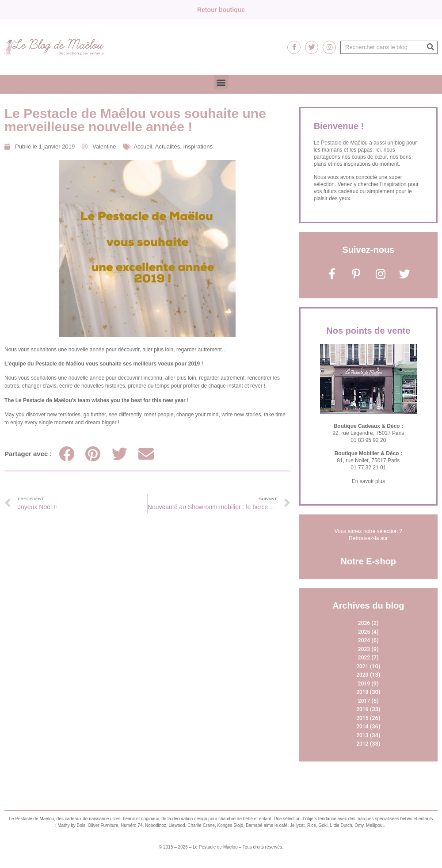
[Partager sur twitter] (120, 454)
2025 (364, 632)
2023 (364, 649)
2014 (362, 727)
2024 (364, 640)
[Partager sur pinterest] (93, 454)
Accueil (143, 147)
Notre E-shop (369, 561)
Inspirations (198, 147)
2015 (362, 718)
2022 (364, 658)
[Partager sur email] (146, 454)
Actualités (168, 147)
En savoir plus (368, 481)
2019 (364, 684)
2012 (362, 744)
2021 (362, 666)
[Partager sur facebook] (67, 454)
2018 (362, 692)
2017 (364, 701)
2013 (362, 735)
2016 (362, 709)
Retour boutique (221, 10)
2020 (362, 675)
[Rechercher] (431, 47)
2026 (364, 623)
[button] (221, 82)
